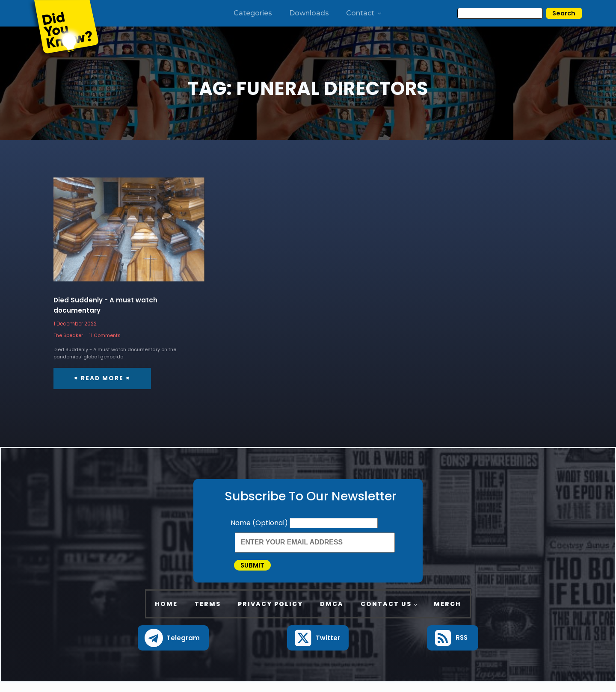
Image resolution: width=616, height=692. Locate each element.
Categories (253, 13)
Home (166, 613)
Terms (208, 613)
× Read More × (101, 379)
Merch (447, 613)
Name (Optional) (260, 523)
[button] (173, 647)
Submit (262, 570)
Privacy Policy (270, 613)
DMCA (332, 613)
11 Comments (105, 336)
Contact (364, 13)
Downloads (309, 13)
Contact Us (386, 613)
